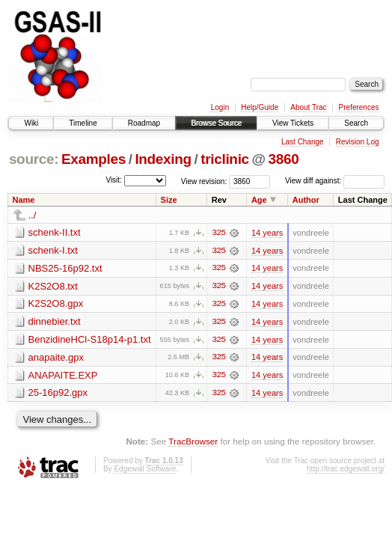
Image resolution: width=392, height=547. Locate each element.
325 (218, 233)
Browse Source (216, 123)
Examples (94, 159)
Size (169, 200)
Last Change (303, 142)
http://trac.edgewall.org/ (346, 470)
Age (259, 200)
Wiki (31, 123)
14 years (267, 233)
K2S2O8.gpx (56, 304)
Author (306, 200)
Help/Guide (260, 107)
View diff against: (335, 181)
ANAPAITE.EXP (63, 376)
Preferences (359, 107)
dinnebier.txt (55, 322)
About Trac (308, 107)
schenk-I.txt (53, 250)
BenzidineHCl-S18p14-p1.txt (90, 340)
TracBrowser (193, 443)
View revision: (204, 181)
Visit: (114, 180)
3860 (284, 159)
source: (34, 159)
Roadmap (144, 123)
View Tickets (293, 123)
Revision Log (358, 142)
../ (33, 215)
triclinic (225, 159)
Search (356, 123)
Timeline (83, 123)
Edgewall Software (145, 470)
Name (24, 200)
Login (220, 107)
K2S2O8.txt (53, 286)
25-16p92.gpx (58, 394)
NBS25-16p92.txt (65, 268)
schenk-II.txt (55, 232)
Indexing (163, 159)
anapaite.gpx (56, 358)
